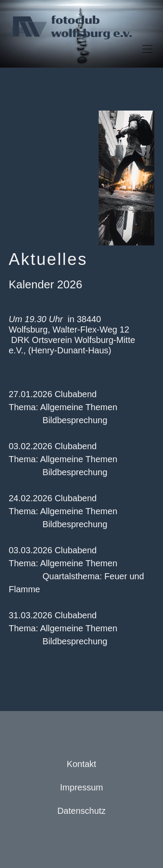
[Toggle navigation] (147, 49)
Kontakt (82, 764)
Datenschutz (81, 811)
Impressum (81, 787)
